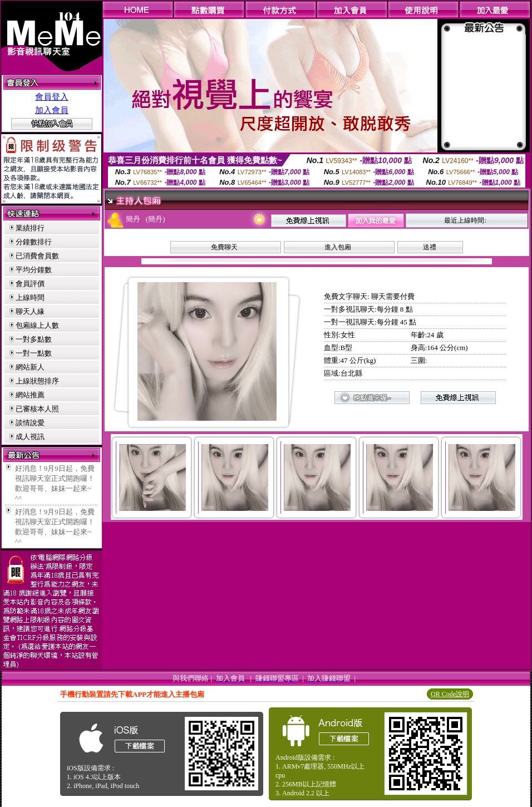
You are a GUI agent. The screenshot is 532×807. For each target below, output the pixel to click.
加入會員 (52, 110)
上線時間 (30, 297)
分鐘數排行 (34, 242)
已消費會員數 (37, 256)
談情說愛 (30, 423)
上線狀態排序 (37, 381)
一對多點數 (34, 339)
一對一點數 (34, 353)
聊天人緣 (30, 311)
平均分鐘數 (34, 270)
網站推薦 (30, 395)
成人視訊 (30, 437)
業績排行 (30, 228)
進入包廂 (338, 247)
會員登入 (52, 97)
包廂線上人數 (37, 325)
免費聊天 (224, 247)
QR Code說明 (450, 694)
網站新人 (30, 367)
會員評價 (30, 284)
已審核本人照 (37, 409)
